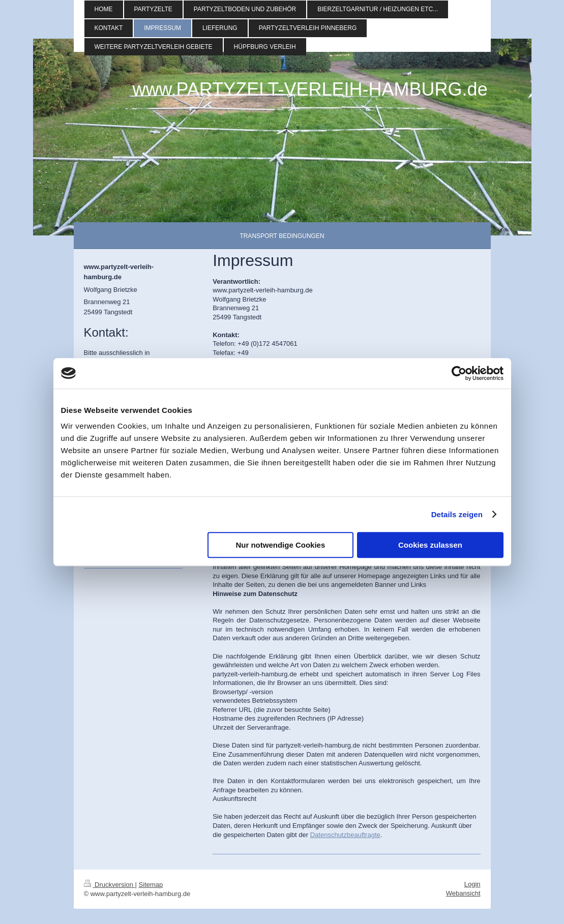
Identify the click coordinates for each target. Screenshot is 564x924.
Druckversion (110, 885)
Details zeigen (457, 514)
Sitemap (151, 885)
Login (472, 884)
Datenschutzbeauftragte (345, 835)
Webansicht (463, 893)
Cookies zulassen (430, 545)
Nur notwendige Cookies (280, 545)
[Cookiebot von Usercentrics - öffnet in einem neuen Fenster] (459, 373)
